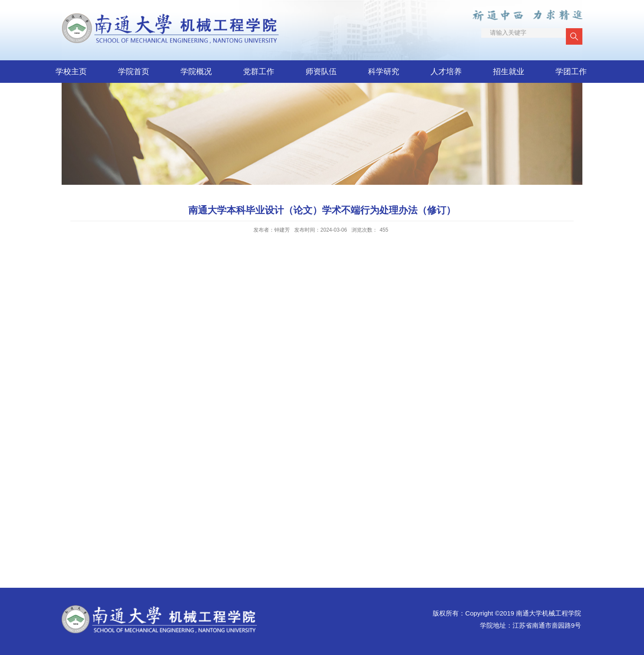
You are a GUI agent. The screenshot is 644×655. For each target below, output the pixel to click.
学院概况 (196, 72)
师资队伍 (321, 72)
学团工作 (571, 72)
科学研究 (384, 72)
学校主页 (71, 72)
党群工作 (259, 72)
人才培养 (446, 72)
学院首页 (134, 72)
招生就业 (509, 72)
